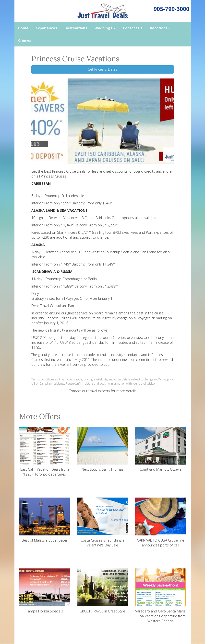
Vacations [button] (160, 28)
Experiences (46, 28)
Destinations (76, 28)
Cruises (25, 40)
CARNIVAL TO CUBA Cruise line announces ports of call (161, 522)
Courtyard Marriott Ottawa (161, 449)
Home (23, 28)
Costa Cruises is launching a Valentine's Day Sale (102, 522)
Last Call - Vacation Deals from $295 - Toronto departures (45, 452)
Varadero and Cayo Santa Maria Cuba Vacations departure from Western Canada (161, 596)
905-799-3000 (171, 9)
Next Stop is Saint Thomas (102, 449)
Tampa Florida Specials (45, 591)
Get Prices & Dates (102, 69)
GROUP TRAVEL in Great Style (102, 591)
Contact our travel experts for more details (102, 391)
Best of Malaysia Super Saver (45, 520)
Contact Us (133, 28)
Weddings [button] (105, 28)
